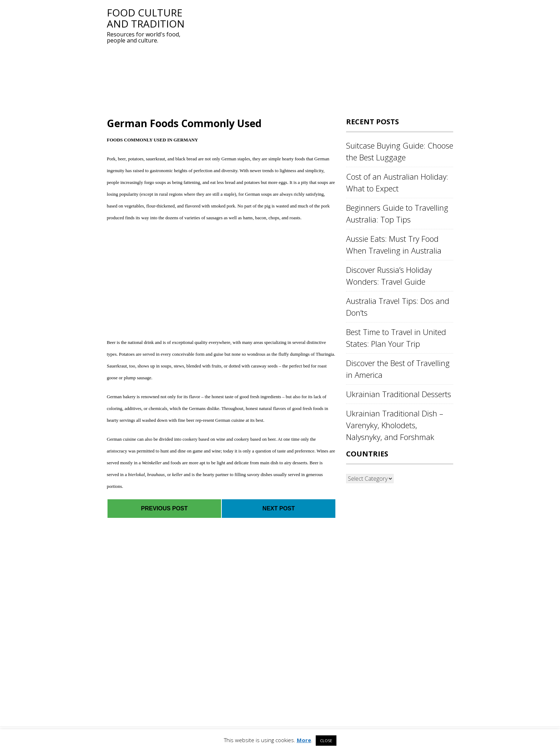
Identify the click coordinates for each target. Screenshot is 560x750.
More (304, 740)
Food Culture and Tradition (146, 18)
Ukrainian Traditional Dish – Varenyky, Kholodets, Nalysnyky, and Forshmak (395, 425)
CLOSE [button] (326, 741)
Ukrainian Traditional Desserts (399, 394)
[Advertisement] (321, 57)
